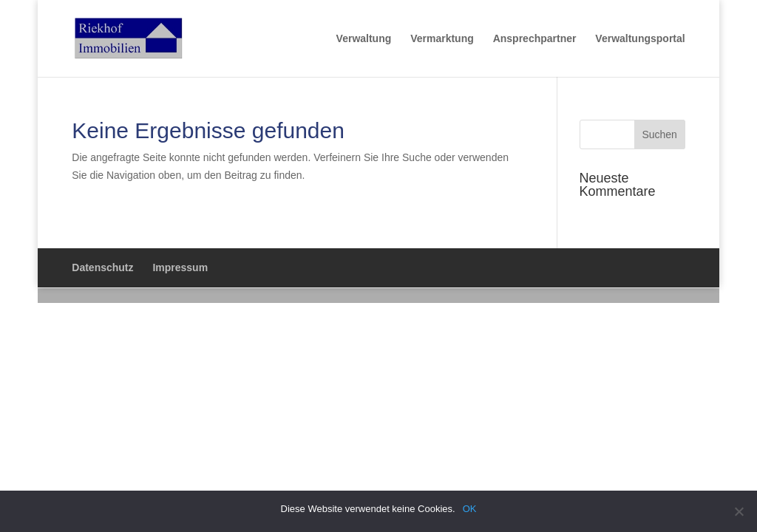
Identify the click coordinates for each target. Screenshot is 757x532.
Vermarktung (442, 39)
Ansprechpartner (535, 39)
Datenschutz (102, 267)
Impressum (180, 267)
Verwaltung (364, 39)
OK (470, 509)
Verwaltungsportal (640, 39)
